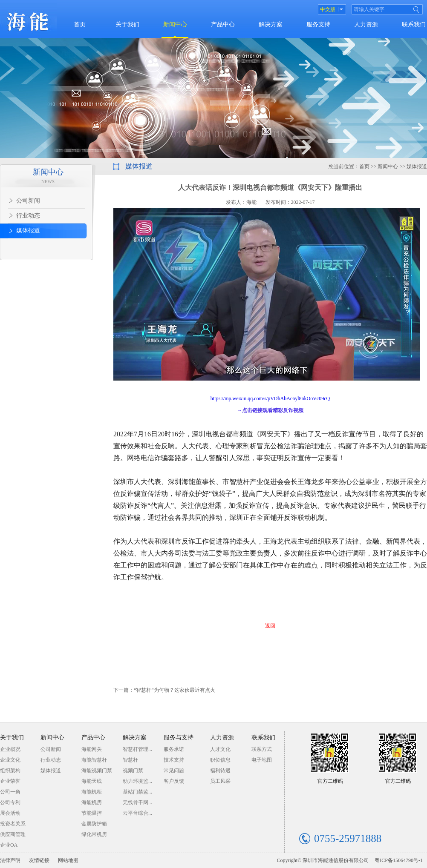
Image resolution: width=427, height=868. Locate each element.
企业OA (9, 845)
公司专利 (10, 802)
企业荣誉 (10, 781)
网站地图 (68, 860)
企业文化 (10, 760)
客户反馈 (174, 781)
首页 (80, 24)
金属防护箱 (94, 824)
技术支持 (174, 760)
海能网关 (92, 749)
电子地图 (262, 760)
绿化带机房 (94, 834)
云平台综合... (137, 813)
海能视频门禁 (97, 771)
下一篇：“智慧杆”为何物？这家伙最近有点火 (164, 690)
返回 (270, 626)
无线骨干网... (137, 802)
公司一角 (10, 792)
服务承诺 (174, 749)
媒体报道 (51, 771)
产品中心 (223, 24)
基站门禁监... (137, 792)
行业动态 (51, 760)
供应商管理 (13, 834)
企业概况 (10, 749)
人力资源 (366, 24)
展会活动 (10, 813)
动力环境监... (137, 781)
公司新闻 (51, 749)
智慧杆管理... (137, 749)
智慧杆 (130, 760)
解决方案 (271, 24)
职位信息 (220, 760)
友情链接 (39, 860)
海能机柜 (92, 792)
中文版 (328, 9)
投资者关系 (13, 824)
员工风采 (220, 781)
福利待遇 (220, 771)
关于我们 (127, 24)
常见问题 (174, 771)
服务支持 (318, 24)
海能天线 (92, 781)
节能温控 (92, 813)
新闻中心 (175, 24)
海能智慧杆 (94, 760)
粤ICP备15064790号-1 (399, 860)
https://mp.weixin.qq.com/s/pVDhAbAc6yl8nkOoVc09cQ (270, 398)
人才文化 (220, 749)
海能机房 (92, 802)
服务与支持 (179, 738)
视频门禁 (133, 771)
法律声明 (10, 860)
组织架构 (10, 771)
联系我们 (414, 24)
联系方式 (262, 749)
